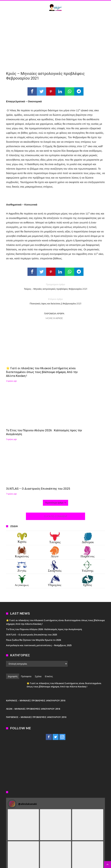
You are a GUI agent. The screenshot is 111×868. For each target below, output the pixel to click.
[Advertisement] (55, 40)
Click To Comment (56, 455)
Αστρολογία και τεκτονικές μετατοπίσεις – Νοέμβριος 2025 (39, 584)
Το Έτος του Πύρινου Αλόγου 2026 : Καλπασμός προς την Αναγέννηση (81, 365)
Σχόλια (38, 615)
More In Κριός (54, 318)
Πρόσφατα (26, 615)
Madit (72, 866)
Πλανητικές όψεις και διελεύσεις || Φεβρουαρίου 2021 (55, 301)
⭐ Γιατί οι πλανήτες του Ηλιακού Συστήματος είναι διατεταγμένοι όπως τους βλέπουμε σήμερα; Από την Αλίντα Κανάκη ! (29, 369)
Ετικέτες (49, 615)
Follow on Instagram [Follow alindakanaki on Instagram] (56, 847)
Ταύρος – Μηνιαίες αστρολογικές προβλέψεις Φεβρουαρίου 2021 (55, 286)
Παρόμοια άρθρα (54, 313)
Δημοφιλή (13, 615)
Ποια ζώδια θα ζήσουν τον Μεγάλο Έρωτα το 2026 (33, 579)
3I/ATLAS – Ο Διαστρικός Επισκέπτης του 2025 (23, 425)
